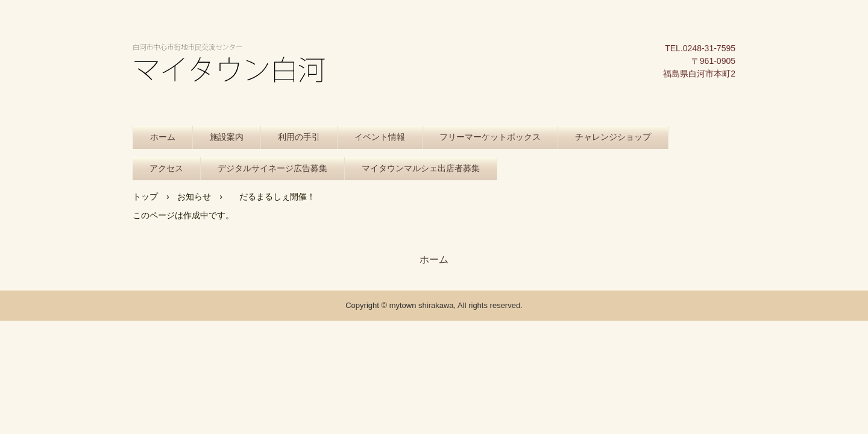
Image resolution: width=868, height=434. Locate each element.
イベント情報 (380, 137)
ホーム (163, 137)
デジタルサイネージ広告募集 (272, 168)
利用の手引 (299, 137)
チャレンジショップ (613, 137)
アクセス (166, 168)
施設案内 (227, 137)
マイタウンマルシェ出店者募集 (421, 168)
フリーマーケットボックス (490, 137)
